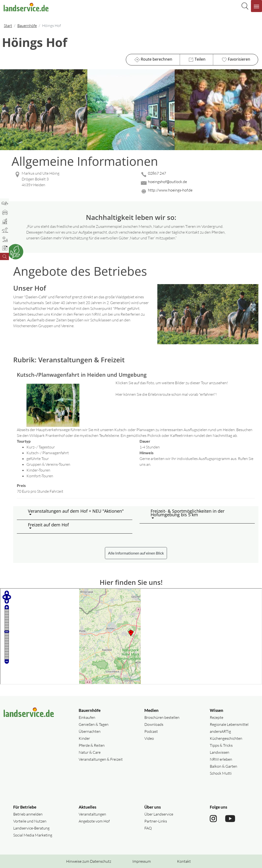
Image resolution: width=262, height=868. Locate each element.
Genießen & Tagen (94, 724)
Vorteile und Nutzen (30, 821)
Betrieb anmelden (28, 814)
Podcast (151, 731)
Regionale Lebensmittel (229, 724)
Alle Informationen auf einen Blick (136, 553)
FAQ (148, 828)
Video (149, 738)
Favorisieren (235, 60)
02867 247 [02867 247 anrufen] (157, 173)
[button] (78, 513)
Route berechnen (153, 60)
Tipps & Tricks (221, 745)
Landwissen (220, 752)
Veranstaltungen (92, 814)
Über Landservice (159, 814)
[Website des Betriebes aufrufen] (199, 191)
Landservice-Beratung (31, 828)
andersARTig (220, 731)
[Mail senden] (199, 183)
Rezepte (217, 717)
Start (8, 26)
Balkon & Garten (224, 766)
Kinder (84, 738)
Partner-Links (156, 821)
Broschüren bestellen (162, 717)
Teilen (196, 60)
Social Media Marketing (33, 835)
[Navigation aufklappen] (256, 6)
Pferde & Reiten (92, 745)
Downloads (154, 724)
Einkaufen (87, 717)
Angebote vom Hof (94, 821)
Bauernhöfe (27, 26)
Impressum (142, 861)
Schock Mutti (221, 773)
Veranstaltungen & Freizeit (101, 759)
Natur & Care (90, 752)
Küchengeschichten (226, 738)
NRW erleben (221, 759)
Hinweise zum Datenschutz (89, 861)
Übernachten (90, 731)
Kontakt (184, 861)
